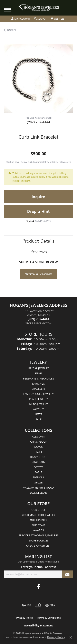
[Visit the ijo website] (26, 605)
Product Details (38, 241)
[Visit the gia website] (50, 605)
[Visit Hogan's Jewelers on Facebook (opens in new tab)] (38, 587)
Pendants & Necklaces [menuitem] (38, 378)
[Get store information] (38, 323)
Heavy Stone (38, 457)
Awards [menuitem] (39, 530)
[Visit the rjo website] (38, 605)
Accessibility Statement (38, 626)
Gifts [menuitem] (38, 414)
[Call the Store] (39, 319)
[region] (38, 79)
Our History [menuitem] (39, 520)
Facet (38, 452)
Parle (38, 472)
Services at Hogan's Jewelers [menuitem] (39, 535)
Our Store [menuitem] (39, 510)
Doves (38, 447)
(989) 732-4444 (38, 122)
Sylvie (39, 482)
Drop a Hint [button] (38, 211)
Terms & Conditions (49, 618)
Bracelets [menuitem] (38, 389)
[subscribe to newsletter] (67, 574)
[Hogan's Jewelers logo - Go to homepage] (39, 8)
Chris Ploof (38, 442)
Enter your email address (38, 567)
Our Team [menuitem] (38, 525)
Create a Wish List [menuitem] (38, 546)
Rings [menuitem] (38, 373)
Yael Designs (39, 493)
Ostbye (38, 467)
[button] (21, 19)
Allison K (39, 436)
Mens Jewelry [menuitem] (38, 404)
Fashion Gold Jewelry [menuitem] (38, 394)
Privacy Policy (25, 618)
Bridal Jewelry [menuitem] (38, 368)
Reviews (39, 251)
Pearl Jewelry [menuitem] (38, 399)
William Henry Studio (38, 488)
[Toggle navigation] (7, 10)
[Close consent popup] (71, 637)
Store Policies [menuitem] (39, 540)
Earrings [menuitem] (39, 384)
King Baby (38, 462)
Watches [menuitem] (38, 409)
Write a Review (39, 274)
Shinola (38, 477)
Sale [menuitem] (38, 419)
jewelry (11, 30)
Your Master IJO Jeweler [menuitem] (38, 515)
